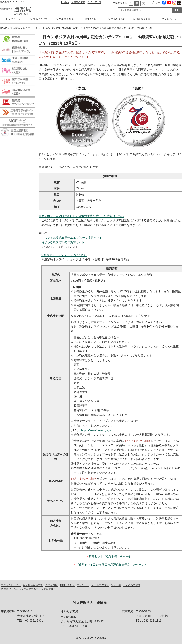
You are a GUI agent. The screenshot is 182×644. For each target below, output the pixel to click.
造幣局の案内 (78, 2)
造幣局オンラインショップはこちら (64, 255)
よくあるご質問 (132, 585)
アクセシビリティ (11, 585)
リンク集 (116, 585)
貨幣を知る (91, 19)
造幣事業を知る (65, 19)
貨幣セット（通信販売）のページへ (112, 556)
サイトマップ (95, 2)
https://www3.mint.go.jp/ (96, 430)
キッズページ (169, 19)
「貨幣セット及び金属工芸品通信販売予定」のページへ (112, 565)
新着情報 (15, 28)
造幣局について (39, 19)
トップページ (13, 19)
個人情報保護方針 (33, 585)
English (65, 2)
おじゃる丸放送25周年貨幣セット (63, 242)
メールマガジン (100, 585)
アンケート (83, 585)
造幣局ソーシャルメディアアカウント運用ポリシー (30, 589)
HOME (4, 28)
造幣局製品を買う (143, 19)
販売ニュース (30, 28)
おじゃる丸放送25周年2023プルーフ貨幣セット (72, 238)
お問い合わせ (67, 585)
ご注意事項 (51, 585)
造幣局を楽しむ (117, 19)
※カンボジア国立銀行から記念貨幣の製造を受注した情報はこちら (81, 216)
